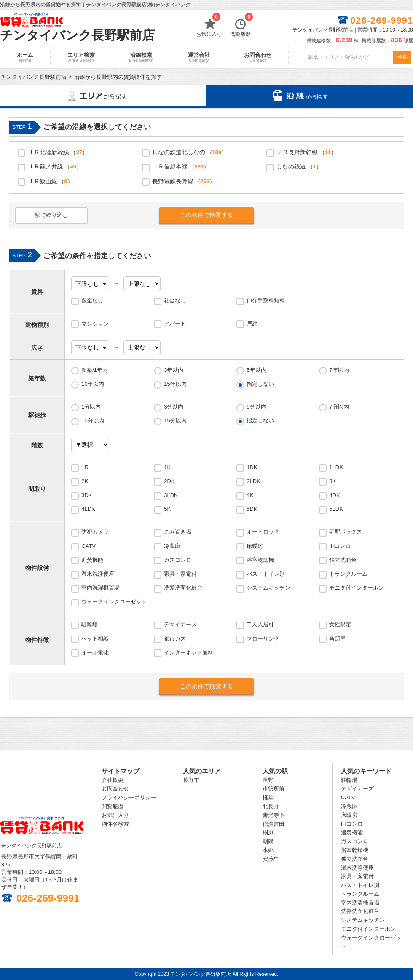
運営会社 (199, 57)
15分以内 (175, 421)
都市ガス (175, 639)
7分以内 (339, 407)
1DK (252, 467)
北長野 (271, 806)
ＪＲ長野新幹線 (298, 152)
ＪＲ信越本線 (171, 166)
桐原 (268, 832)
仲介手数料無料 (266, 300)
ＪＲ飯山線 (43, 181)
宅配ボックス (346, 532)
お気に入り (209, 26)
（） (58, 152)
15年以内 (175, 384)
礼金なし (175, 300)
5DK (252, 509)
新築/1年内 (95, 370)
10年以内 (93, 384)
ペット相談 (95, 639)
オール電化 (95, 653)
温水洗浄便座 (98, 574)
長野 (268, 780)
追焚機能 (92, 560)
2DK (169, 481)
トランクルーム (348, 574)
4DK (334, 495)
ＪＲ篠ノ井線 (46, 166)
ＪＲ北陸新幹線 (49, 152)
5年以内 (256, 370)
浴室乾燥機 (260, 560)
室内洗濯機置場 (101, 588)
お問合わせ (258, 57)
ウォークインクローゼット (114, 602)
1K (167, 467)
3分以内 (174, 407)
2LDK (253, 481)
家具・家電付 (180, 574)
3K (333, 481)
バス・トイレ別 (266, 574)
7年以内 (339, 370)
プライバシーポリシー (129, 797)
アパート (175, 324)
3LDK (171, 495)
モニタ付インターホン (357, 588)
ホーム (25, 57)
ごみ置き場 (178, 532)
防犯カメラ (95, 532)
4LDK (88, 509)
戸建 (252, 324)
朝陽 (268, 841)
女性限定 (340, 624)
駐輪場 (90, 624)
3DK (87, 495)
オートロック (263, 532)
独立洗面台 (343, 560)
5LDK (336, 509)
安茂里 (271, 859)
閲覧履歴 (242, 26)
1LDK (336, 467)
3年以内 (174, 370)
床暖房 (255, 546)
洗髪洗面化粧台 (183, 588)
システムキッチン (268, 588)
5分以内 (256, 407)
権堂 (268, 797)
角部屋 (337, 639)
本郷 (268, 850)
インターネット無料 (189, 653)
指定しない (260, 384)
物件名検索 (115, 824)
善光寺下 (274, 815)
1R (85, 467)
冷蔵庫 (172, 546)
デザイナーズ (180, 624)
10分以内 (93, 421)
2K (85, 481)
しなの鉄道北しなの (180, 152)
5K (167, 509)
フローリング (263, 639)
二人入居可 (260, 624)
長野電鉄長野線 (174, 181)
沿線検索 (141, 57)
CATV (88, 546)
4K (250, 495)
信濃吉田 (274, 824)
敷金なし (92, 300)
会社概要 (113, 780)
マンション (95, 324)
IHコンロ (340, 546)
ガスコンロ (178, 560)
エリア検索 (81, 57)
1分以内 (91, 407)
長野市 (191, 780)
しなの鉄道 (292, 166)
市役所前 (274, 789)
